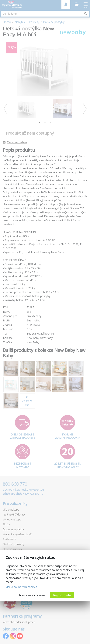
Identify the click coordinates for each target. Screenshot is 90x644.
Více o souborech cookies (21, 587)
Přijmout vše (62, 595)
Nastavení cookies (32, 595)
